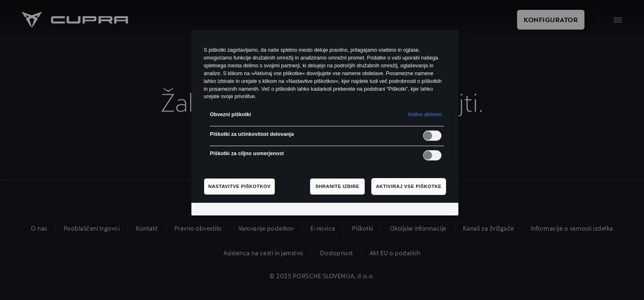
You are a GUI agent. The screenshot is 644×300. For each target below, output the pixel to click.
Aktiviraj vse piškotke (409, 186)
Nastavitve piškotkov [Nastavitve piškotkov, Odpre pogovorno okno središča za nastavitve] (239, 186)
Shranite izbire (337, 186)
